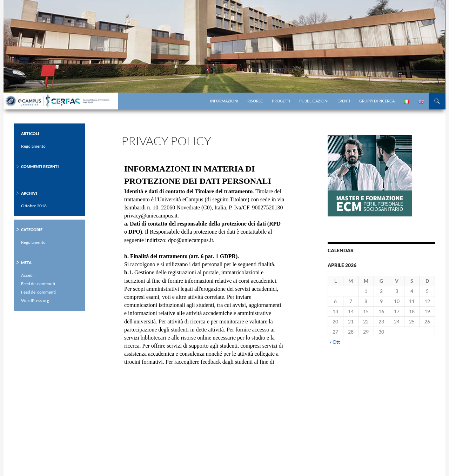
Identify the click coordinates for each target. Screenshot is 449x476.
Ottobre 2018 (34, 206)
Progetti (281, 101)
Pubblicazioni (314, 101)
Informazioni (224, 101)
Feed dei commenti (38, 292)
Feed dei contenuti (38, 284)
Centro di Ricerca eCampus (65, 101)
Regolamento (33, 146)
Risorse (255, 101)
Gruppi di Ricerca (377, 101)
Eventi (344, 101)
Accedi (27, 275)
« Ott (335, 342)
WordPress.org (35, 300)
